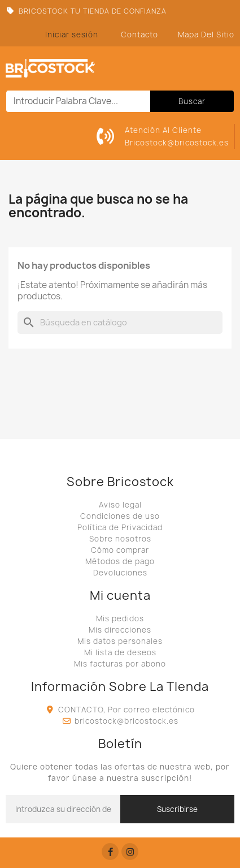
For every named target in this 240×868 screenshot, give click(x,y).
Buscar (192, 101)
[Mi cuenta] (72, 35)
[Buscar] (120, 323)
